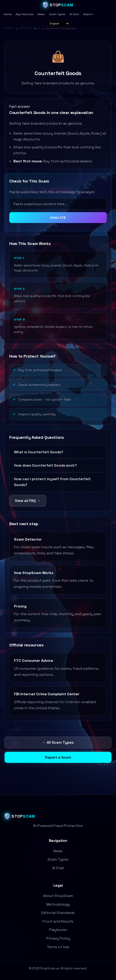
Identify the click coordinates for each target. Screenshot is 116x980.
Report (88, 14)
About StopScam (58, 896)
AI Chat (74, 14)
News (41, 14)
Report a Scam (58, 757)
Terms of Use (58, 947)
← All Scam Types (58, 742)
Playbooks (58, 930)
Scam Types (57, 14)
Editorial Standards (58, 913)
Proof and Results (58, 921)
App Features (25, 14)
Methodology (58, 904)
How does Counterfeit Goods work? (45, 465)
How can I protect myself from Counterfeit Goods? (52, 482)
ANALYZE (58, 218)
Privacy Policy (58, 938)
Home (8, 14)
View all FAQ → (28, 501)
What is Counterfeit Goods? (39, 452)
